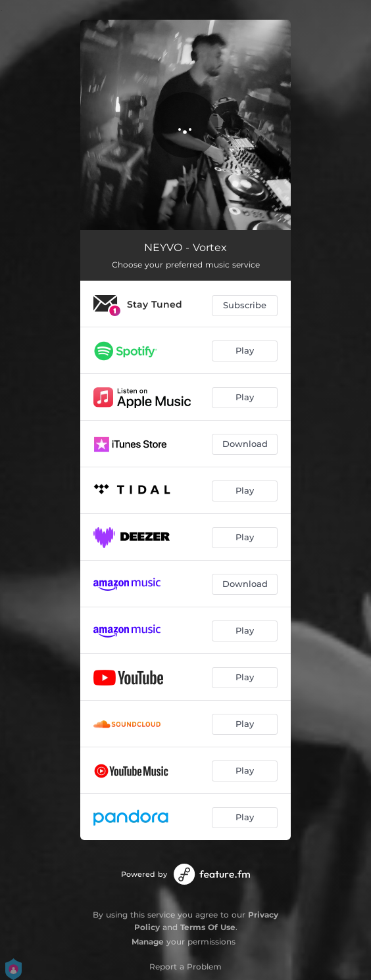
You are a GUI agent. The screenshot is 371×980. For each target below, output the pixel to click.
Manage (148, 942)
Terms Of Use (208, 927)
